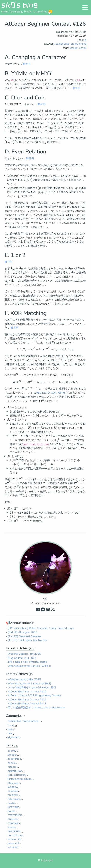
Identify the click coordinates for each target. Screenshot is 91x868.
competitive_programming (71, 44)
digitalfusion (15, 771)
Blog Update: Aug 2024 (22, 658)
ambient (13, 795)
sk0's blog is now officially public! (28, 662)
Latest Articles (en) (20, 648)
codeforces (14, 759)
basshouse (14, 831)
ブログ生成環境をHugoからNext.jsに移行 (32, 687)
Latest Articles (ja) (20, 674)
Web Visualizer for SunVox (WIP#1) (30, 666)
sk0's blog (20, 5)
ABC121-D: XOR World (50, 393)
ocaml (83, 48)
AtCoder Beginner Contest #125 (27, 699)
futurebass (14, 799)
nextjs (11, 803)
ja (85, 40)
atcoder (74, 48)
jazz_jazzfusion (17, 775)
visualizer (13, 847)
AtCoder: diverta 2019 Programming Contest (34, 695)
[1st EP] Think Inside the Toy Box (28, 640)
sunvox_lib (14, 839)
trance (12, 827)
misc (10, 729)
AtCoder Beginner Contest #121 (27, 704)
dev (10, 733)
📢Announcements (20, 623)
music (11, 725)
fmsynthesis (15, 815)
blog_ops (13, 783)
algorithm (13, 737)
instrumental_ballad (20, 779)
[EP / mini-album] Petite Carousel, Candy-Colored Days (41, 628)
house (11, 811)
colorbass (14, 823)
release (12, 767)
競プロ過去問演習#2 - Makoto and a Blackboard (36, 707)
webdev (12, 787)
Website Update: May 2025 (24, 654)
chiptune (13, 791)
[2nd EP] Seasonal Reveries (24, 636)
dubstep (13, 819)
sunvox (12, 763)
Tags (12, 745)
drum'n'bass (15, 835)
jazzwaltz (13, 807)
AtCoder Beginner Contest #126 (27, 691)
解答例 (27, 64)
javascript (13, 843)
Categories (16, 716)
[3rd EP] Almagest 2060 (22, 632)
